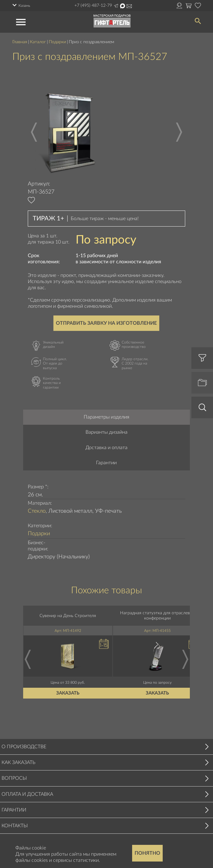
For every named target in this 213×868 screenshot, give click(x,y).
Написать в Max (123, 6)
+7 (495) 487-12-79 (93, 6)
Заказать (68, 693)
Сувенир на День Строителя (68, 616)
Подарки (57, 42)
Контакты (15, 826)
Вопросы (14, 778)
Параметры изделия (106, 417)
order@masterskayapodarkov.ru (129, 6)
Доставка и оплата (106, 448)
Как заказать (19, 762)
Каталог (38, 42)
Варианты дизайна (106, 432)
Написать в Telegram (116, 6)
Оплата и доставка (27, 794)
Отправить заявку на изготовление (106, 323)
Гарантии (106, 463)
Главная (20, 42)
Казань (24, 6)
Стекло (37, 511)
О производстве (24, 747)
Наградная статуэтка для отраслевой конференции (157, 616)
